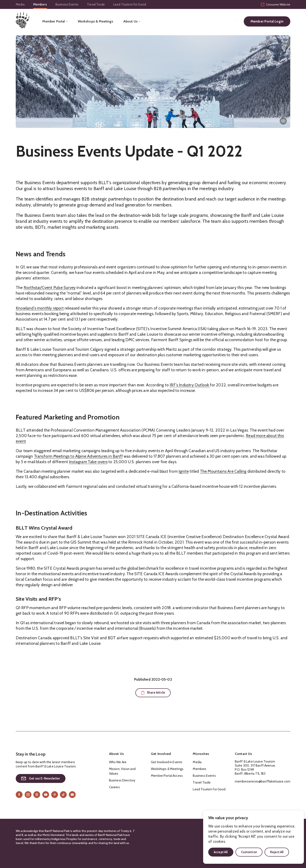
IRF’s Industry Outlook (190, 385)
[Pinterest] (55, 795)
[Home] (22, 20)
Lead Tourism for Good (130, 4)
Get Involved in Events (167, 762)
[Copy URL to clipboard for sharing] (153, 693)
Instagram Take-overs (88, 462)
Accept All (221, 852)
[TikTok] (63, 795)
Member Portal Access (167, 776)
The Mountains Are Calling (223, 471)
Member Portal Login (267, 21)
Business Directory (122, 780)
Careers (114, 787)
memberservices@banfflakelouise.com (263, 781)
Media (20, 4)
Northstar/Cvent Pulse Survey (50, 288)
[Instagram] (28, 795)
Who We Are (118, 762)
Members (40, 4)
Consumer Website (276, 4)
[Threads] (37, 795)
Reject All (277, 852)
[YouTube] (46, 795)
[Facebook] (19, 795)
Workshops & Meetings (95, 21)
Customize (249, 852)
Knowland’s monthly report (40, 308)
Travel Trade (96, 4)
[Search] (237, 21)
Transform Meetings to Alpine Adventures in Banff (78, 456)
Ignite (184, 471)
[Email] (72, 795)
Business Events (67, 4)
